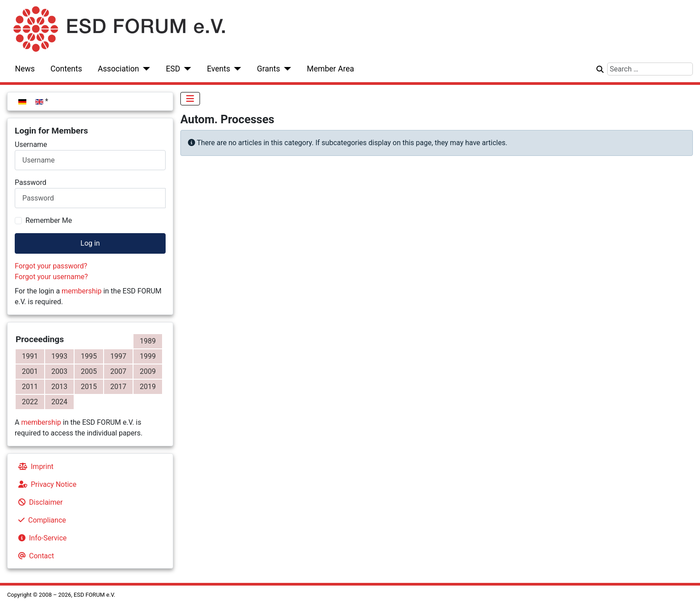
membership (81, 291)
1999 (148, 356)
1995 (89, 356)
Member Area (330, 69)
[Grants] (285, 69)
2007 (118, 371)
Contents (66, 69)
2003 (59, 371)
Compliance (40, 520)
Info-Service (41, 538)
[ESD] (186, 69)
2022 (30, 402)
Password (31, 182)
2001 (30, 371)
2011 (30, 387)
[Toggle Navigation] (190, 99)
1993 (59, 356)
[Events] (236, 69)
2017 (118, 387)
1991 (30, 356)
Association (119, 69)
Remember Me (49, 220)
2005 (89, 371)
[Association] (145, 69)
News (25, 69)
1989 (148, 341)
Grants (269, 69)
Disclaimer (39, 502)
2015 (89, 387)
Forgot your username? (51, 277)
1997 (118, 356)
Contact (34, 556)
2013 (59, 387)
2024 (59, 402)
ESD (173, 69)
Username (31, 144)
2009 (148, 371)
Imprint (34, 467)
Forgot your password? (51, 266)
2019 (148, 387)
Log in (90, 243)
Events (218, 69)
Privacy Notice (46, 484)
